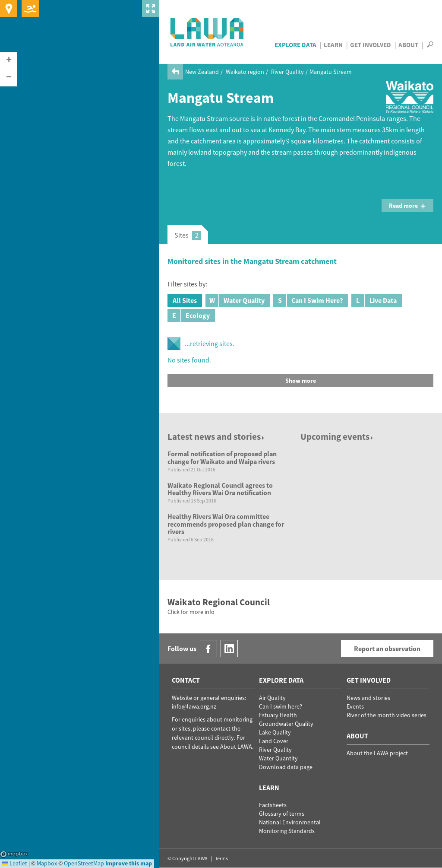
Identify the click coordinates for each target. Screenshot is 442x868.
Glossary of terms (282, 814)
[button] (9, 60)
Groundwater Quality (286, 724)
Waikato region (245, 72)
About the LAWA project (377, 753)
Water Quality (235, 300)
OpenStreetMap (84, 863)
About (408, 45)
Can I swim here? (281, 706)
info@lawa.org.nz (194, 706)
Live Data (374, 300)
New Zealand (202, 72)
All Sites (185, 300)
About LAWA (236, 747)
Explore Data (295, 45)
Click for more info (191, 612)
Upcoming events (337, 437)
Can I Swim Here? (308, 300)
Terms (221, 858)
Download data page (286, 767)
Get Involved (371, 45)
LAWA (207, 32)
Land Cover (274, 741)
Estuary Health (278, 715)
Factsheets (273, 805)
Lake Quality (275, 732)
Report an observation (387, 649)
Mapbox (14, 854)
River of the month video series (387, 715)
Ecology (189, 315)
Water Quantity (278, 758)
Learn (333, 45)
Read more (407, 206)
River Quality (287, 72)
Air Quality (272, 698)
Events (355, 706)
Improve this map (129, 863)
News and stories (368, 698)
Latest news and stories (216, 437)
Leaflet (15, 863)
